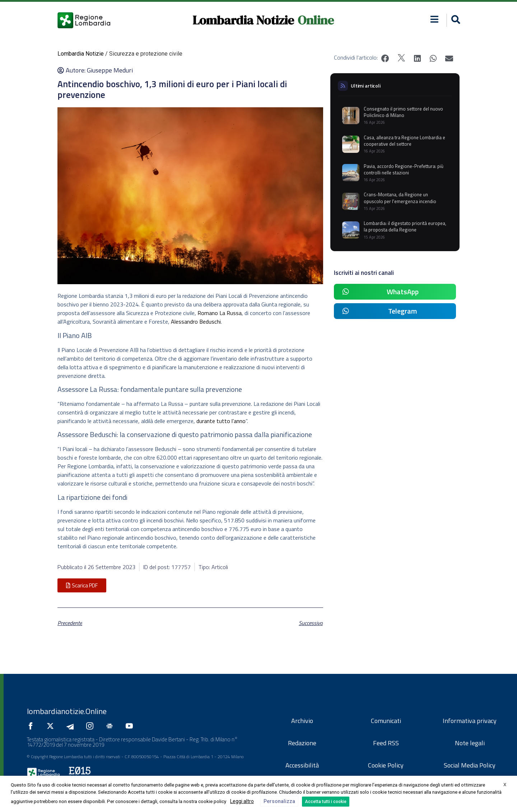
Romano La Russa (220, 313)
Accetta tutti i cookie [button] (326, 802)
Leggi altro (242, 801)
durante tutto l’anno (221, 421)
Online (316, 20)
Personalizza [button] (279, 801)
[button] (455, 20)
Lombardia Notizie (243, 20)
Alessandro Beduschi (196, 321)
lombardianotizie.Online (67, 711)
